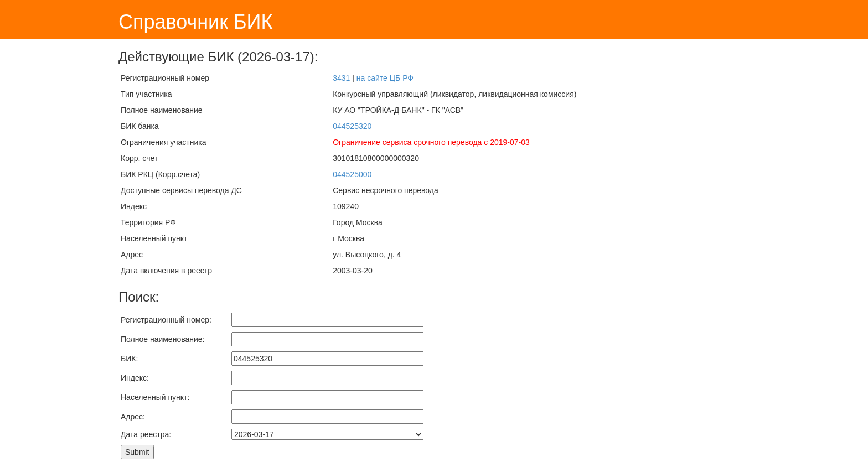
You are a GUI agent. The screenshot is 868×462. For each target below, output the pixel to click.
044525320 (352, 126)
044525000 (352, 174)
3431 (341, 78)
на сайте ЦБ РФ (385, 78)
